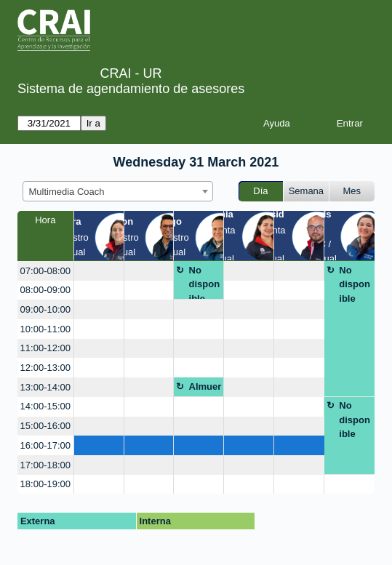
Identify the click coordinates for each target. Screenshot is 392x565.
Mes (352, 191)
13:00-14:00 (45, 387)
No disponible (205, 282)
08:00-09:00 (45, 290)
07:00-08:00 (45, 271)
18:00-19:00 (45, 484)
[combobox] (118, 191)
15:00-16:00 (45, 426)
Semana (306, 191)
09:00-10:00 (45, 309)
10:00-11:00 (45, 329)
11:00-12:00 (45, 348)
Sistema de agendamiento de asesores (131, 89)
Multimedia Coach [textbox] (67, 192)
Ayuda (277, 123)
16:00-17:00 (45, 445)
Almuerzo (205, 389)
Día (260, 191)
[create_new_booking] (99, 271)
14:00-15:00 (45, 406)
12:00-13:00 (45, 368)
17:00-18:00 (45, 465)
